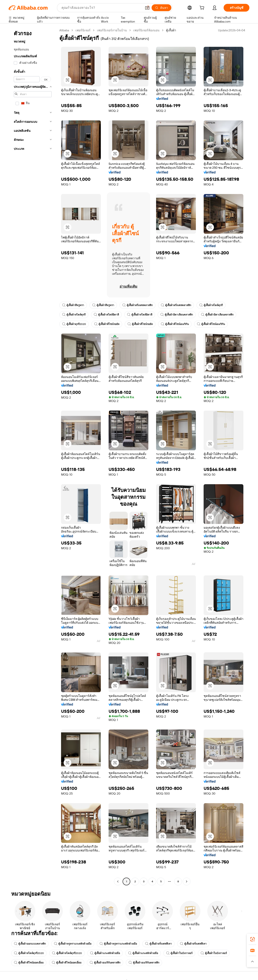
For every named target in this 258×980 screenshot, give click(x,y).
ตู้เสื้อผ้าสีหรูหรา (73, 305)
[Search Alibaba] (101, 8)
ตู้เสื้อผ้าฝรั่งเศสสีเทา (158, 944)
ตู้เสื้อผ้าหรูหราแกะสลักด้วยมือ (73, 944)
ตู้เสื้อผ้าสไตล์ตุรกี (211, 305)
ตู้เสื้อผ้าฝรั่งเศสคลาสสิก (137, 305)
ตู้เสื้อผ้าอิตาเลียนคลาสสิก (177, 315)
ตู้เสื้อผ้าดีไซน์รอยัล (107, 324)
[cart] (203, 8)
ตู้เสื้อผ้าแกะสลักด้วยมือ (105, 953)
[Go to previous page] (118, 881)
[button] (147, 8)
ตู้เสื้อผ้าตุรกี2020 (74, 324)
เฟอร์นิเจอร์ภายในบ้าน (112, 30)
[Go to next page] (187, 881)
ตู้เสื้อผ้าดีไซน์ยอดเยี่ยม (29, 963)
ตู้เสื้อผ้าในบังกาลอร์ (179, 953)
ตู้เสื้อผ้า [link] (171, 30)
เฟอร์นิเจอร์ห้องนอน (146, 30)
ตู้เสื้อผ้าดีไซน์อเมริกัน (175, 324)
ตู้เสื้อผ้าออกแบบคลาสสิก (30, 944)
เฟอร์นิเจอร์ (83, 30)
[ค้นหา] (161, 8)
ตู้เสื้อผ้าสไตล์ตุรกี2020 (29, 953)
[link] (252, 939)
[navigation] (33, 456)
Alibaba (64, 30)
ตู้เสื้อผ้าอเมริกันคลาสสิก (105, 963)
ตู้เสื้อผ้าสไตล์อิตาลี (106, 315)
